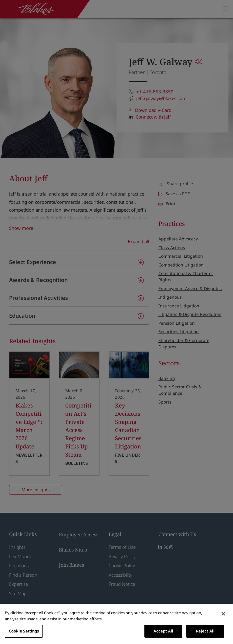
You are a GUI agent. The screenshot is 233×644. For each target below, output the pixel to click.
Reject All (205, 631)
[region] (116, 624)
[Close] (223, 614)
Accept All (163, 631)
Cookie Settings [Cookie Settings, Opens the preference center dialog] (24, 631)
